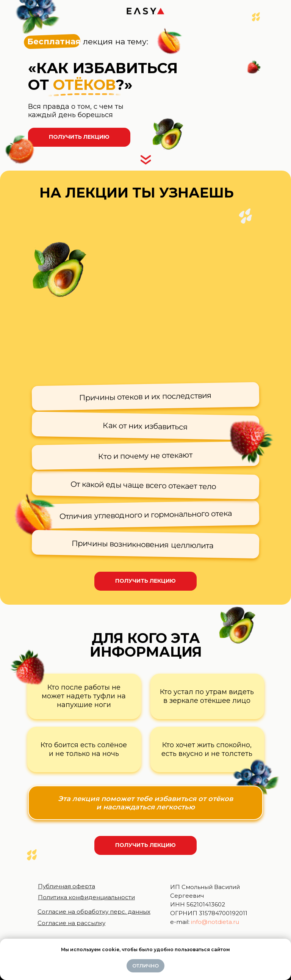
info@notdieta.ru (215, 922)
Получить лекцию (79, 137)
